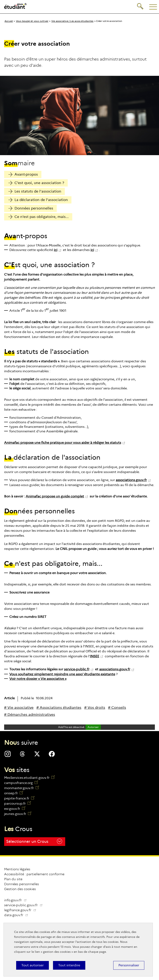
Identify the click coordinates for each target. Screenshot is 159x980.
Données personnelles (31, 208)
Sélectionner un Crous (34, 841)
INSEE (95, 656)
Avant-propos (23, 174)
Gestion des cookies (20, 889)
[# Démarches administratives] (30, 715)
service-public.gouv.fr (25, 905)
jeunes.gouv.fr (18, 814)
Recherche (140, 5)
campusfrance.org (21, 783)
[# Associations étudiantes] (59, 708)
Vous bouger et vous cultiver (32, 21)
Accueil (9, 21)
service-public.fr (77, 669)
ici (56, 250)
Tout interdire (69, 965)
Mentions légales (17, 869)
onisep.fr (14, 793)
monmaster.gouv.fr (22, 788)
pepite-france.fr (19, 798)
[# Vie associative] (19, 708)
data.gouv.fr (18, 915)
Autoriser (93, 727)
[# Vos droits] (95, 708)
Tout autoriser (33, 965)
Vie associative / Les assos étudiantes (72, 21)
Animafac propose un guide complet (55, 496)
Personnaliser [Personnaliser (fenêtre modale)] (129, 965)
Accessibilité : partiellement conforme (34, 874)
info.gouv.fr (16, 900)
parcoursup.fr (17, 803)
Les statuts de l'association (35, 191)
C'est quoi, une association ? (36, 183)
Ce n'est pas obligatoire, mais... (39, 217)
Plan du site (13, 879)
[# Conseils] (117, 708)
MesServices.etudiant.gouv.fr (29, 778)
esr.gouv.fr (15, 809)
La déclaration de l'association (38, 200)
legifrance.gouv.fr (22, 910)
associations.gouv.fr (131, 480)
